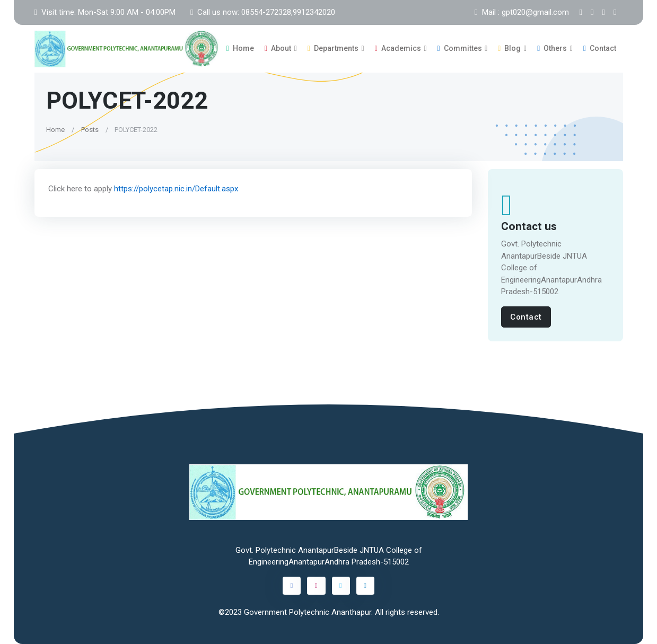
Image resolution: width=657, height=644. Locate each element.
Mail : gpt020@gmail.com (522, 12)
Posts (89, 129)
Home (240, 48)
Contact (600, 48)
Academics (398, 48)
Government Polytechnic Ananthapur (308, 612)
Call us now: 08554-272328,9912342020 (263, 12)
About (278, 48)
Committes (460, 48)
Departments (333, 48)
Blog (509, 48)
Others (552, 48)
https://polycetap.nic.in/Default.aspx (176, 189)
